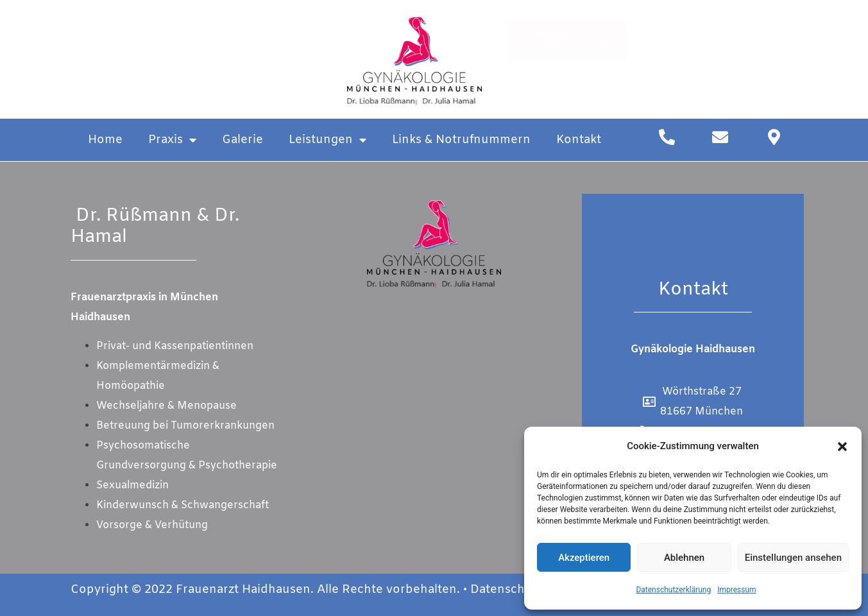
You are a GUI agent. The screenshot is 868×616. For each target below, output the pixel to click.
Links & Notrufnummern (461, 140)
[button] (842, 447)
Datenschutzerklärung (673, 590)
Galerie (243, 140)
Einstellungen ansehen (793, 558)
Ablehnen (684, 558)
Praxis (172, 140)
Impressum (736, 590)
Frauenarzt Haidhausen (243, 590)
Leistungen (328, 140)
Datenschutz (506, 590)
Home (105, 140)
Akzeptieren (584, 558)
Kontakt (579, 140)
